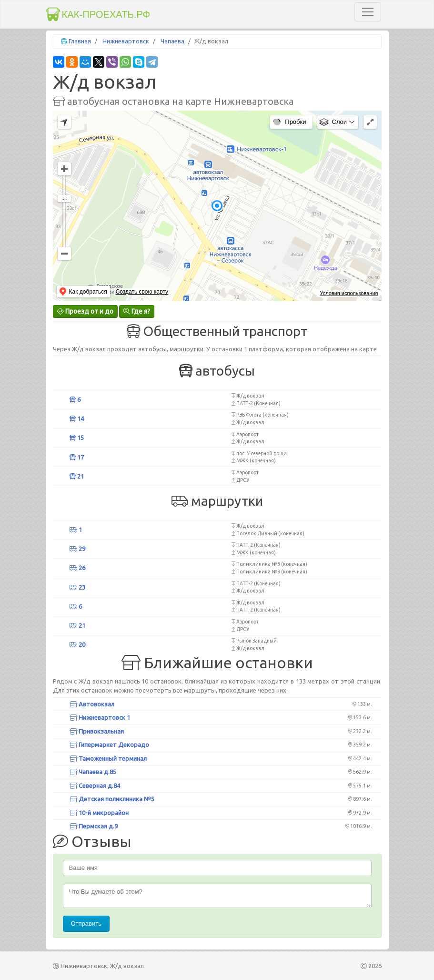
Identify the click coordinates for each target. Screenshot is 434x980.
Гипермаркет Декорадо (109, 745)
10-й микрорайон (99, 813)
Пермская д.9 (94, 826)
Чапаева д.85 (93, 772)
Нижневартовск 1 (100, 717)
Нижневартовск (126, 41)
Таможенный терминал (108, 758)
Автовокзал (92, 704)
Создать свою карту (142, 292)
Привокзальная (97, 731)
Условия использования (349, 293)
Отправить (86, 924)
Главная (80, 41)
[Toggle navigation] (368, 12)
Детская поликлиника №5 (112, 799)
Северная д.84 (95, 786)
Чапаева (172, 41)
